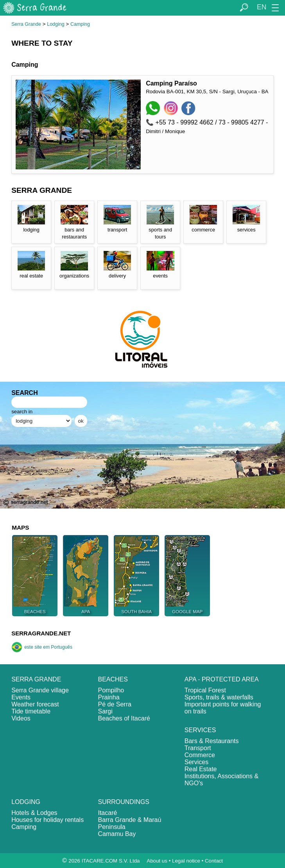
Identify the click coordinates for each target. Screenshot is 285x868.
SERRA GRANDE (36, 679)
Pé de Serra (114, 704)
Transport (198, 748)
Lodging (56, 24)
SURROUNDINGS (124, 802)
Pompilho (111, 690)
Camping (80, 24)
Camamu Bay (117, 834)
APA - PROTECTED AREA (222, 679)
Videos (21, 718)
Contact (214, 861)
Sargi (105, 711)
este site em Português (42, 647)
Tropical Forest (205, 690)
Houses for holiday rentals (47, 820)
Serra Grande (26, 24)
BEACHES (113, 679)
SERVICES (200, 730)
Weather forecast (35, 704)
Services (196, 762)
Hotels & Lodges (34, 813)
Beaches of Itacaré (124, 718)
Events (21, 697)
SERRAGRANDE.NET (41, 633)
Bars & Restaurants (212, 741)
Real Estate (201, 769)
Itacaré (107, 813)
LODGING (26, 802)
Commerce (200, 755)
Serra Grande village (40, 690)
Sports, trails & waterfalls (219, 697)
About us (157, 861)
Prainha (108, 697)
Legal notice (186, 861)
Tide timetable (31, 711)
